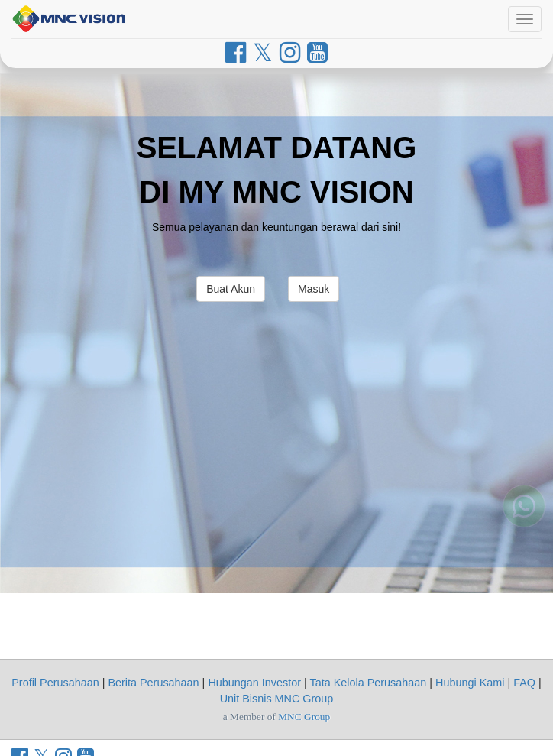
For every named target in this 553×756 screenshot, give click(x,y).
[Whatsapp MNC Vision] (524, 526)
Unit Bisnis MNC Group (277, 699)
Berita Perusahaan (153, 683)
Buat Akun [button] (231, 289)
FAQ (524, 683)
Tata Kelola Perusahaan (368, 683)
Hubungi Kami (470, 683)
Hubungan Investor (254, 683)
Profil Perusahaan (55, 683)
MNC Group (304, 717)
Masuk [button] (314, 289)
